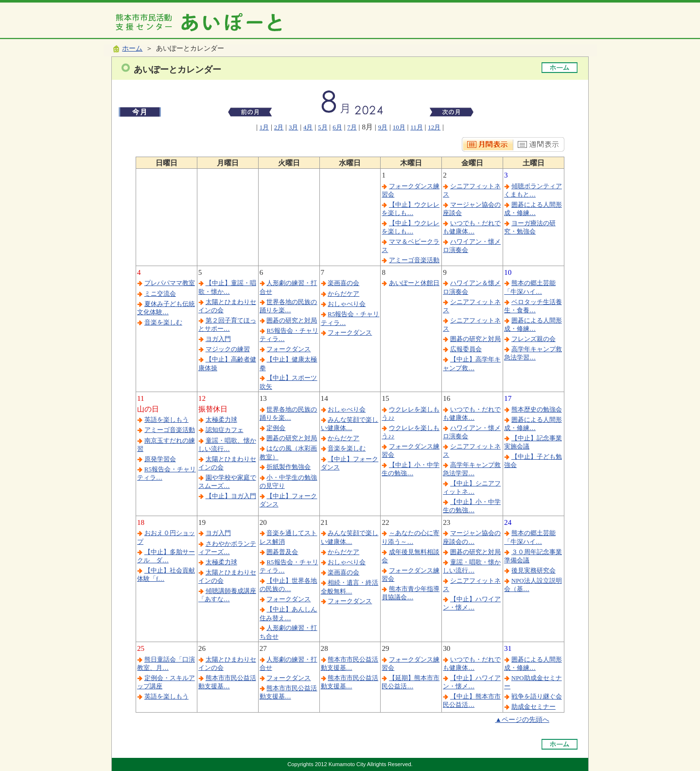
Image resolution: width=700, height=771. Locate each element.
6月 (337, 127)
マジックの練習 (228, 349)
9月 (383, 127)
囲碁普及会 (282, 552)
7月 (352, 127)
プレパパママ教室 (170, 283)
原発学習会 (160, 459)
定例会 (276, 428)
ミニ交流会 (160, 294)
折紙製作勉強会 (289, 467)
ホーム (132, 48)
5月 (323, 127)
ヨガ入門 (218, 339)
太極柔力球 (221, 420)
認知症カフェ (225, 430)
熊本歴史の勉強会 (537, 409)
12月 (434, 127)
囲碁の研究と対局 (292, 320)
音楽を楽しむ (163, 322)
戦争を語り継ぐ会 (537, 696)
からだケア (343, 294)
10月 (399, 127)
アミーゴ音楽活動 (414, 260)
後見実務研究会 (534, 570)
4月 (308, 127)
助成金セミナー (534, 707)
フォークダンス (289, 349)
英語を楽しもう (166, 420)
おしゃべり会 (347, 304)
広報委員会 (466, 349)
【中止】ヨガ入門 (231, 496)
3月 (293, 127)
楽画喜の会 (343, 283)
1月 (264, 127)
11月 (416, 127)
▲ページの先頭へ (522, 720)
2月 (279, 127)
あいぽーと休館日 (414, 283)
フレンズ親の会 (534, 339)
